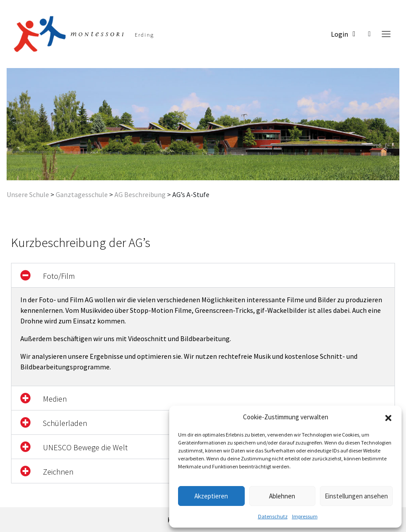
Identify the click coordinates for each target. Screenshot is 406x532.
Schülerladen (65, 423)
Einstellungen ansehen (356, 496)
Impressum (305, 516)
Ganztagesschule (82, 194)
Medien (55, 399)
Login (343, 34)
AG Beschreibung (140, 194)
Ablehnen (282, 496)
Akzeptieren (211, 496)
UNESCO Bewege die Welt (85, 447)
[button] (388, 417)
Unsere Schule (28, 194)
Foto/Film (59, 276)
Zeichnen (58, 472)
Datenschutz (273, 516)
